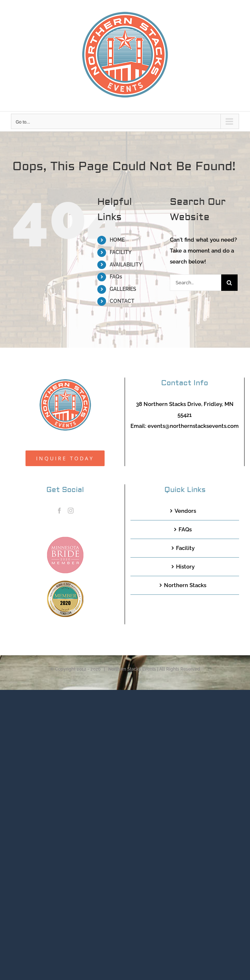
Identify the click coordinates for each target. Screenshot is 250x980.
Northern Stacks (185, 585)
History (185, 567)
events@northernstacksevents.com (193, 426)
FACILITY (121, 252)
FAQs (116, 277)
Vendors (185, 511)
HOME (117, 240)
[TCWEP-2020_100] (65, 583)
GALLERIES (123, 289)
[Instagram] (71, 511)
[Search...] (196, 283)
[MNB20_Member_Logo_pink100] (65, 539)
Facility (185, 548)
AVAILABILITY (126, 265)
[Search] (229, 283)
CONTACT (122, 301)
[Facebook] (59, 511)
